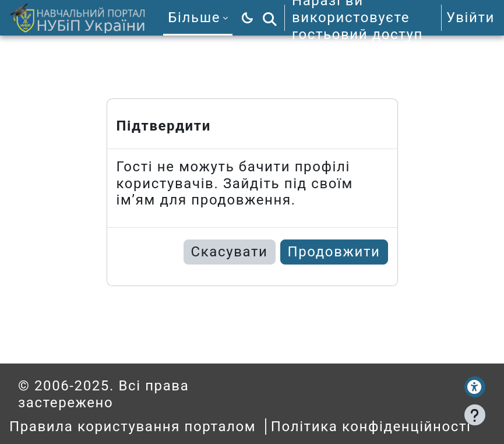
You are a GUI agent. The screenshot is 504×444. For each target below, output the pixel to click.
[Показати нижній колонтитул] (475, 415)
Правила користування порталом (133, 427)
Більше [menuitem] (194, 17)
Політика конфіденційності (371, 427)
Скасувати (230, 252)
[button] (270, 18)
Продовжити (334, 252)
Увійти (470, 17)
